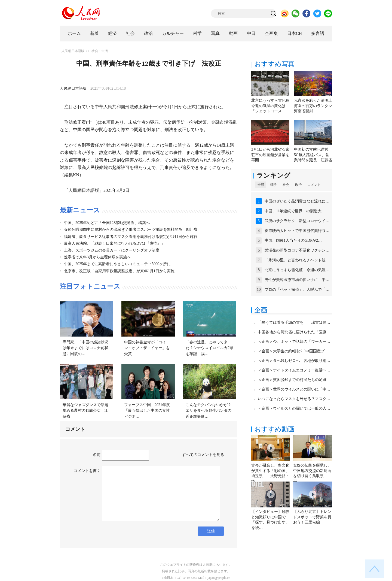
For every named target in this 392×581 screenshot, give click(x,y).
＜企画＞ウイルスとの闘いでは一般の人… (294, 408)
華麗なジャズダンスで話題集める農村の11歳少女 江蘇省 (85, 411)
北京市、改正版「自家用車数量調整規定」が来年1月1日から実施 (119, 271)
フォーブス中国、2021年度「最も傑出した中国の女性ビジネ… (147, 411)
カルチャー (173, 33)
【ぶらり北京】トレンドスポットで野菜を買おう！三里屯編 (312, 517)
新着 (94, 33)
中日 (251, 33)
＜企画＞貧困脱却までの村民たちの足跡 (292, 380)
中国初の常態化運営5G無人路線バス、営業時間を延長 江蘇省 (313, 155)
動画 (233, 33)
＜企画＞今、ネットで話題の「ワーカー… (294, 342)
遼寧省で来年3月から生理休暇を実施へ (97, 257)
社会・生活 (100, 51)
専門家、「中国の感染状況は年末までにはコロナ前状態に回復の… (85, 348)
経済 (112, 33)
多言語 (318, 33)
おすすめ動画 (274, 429)
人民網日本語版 (73, 51)
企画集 (271, 33)
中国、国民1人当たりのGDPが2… (293, 240)
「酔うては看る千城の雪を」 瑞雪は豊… (294, 323)
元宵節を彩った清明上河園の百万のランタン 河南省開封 (315, 106)
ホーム (74, 33)
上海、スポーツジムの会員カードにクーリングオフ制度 (112, 250)
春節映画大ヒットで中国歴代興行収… (297, 231)
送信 (211, 531)
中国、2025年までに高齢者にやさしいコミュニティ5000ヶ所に (117, 264)
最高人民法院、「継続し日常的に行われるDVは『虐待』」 (114, 243)
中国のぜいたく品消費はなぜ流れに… (297, 201)
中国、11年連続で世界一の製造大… (295, 211)
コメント (314, 185)
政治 (148, 33)
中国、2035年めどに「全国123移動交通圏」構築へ (107, 223)
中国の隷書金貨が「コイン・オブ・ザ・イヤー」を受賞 (147, 348)
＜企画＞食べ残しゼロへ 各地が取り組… (294, 361)
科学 (197, 33)
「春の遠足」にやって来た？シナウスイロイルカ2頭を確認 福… (209, 348)
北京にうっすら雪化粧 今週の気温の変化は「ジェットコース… (272, 106)
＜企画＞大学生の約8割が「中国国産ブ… (293, 351)
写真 (215, 33)
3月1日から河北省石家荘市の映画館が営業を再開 (270, 155)
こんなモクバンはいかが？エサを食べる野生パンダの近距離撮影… (209, 411)
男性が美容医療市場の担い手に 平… (297, 280)
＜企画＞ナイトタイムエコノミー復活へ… (294, 370)
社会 (130, 33)
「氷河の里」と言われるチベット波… (297, 260)
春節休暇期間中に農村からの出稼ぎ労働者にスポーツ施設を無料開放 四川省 (131, 230)
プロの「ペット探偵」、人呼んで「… (297, 290)
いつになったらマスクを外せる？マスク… (294, 399)
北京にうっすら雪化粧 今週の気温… (297, 270)
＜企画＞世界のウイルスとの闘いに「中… (294, 389)
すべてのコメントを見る (203, 455)
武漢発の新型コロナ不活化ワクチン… (297, 250)
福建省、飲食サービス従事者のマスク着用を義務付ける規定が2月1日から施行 (131, 237)
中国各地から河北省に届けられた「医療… (294, 332)
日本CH (295, 33)
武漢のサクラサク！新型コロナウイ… (297, 221)
